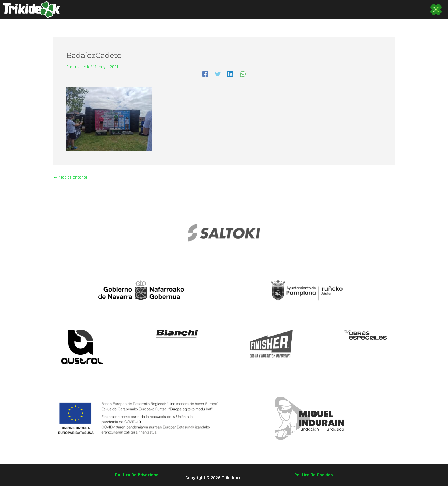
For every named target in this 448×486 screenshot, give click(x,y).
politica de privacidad (137, 475)
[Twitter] (218, 74)
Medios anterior (70, 178)
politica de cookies (314, 475)
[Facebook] (205, 74)
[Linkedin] (230, 74)
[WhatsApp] (243, 74)
